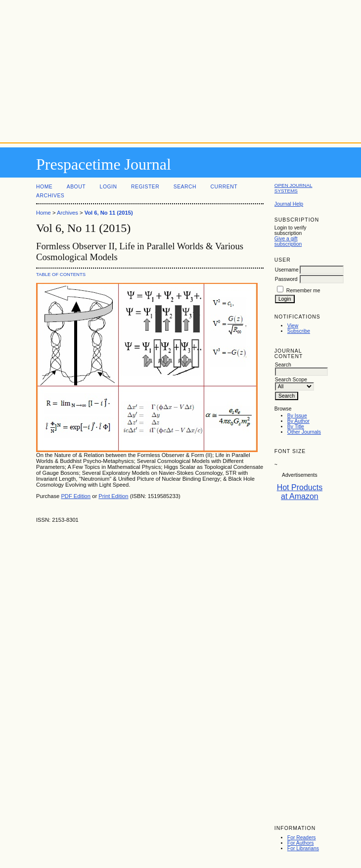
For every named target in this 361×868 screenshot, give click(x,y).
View (293, 326)
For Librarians (303, 848)
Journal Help (289, 204)
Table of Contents (61, 274)
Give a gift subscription (288, 241)
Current (224, 187)
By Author (298, 421)
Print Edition (113, 496)
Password (286, 279)
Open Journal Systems (293, 188)
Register (145, 187)
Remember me (303, 291)
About (76, 187)
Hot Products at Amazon (300, 492)
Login (109, 187)
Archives (50, 196)
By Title (296, 427)
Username (287, 270)
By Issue (297, 416)
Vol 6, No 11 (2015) (109, 213)
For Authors (301, 843)
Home (44, 187)
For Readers (302, 838)
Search (185, 187)
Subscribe (299, 331)
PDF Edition (76, 496)
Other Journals (304, 432)
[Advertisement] (180, 69)
